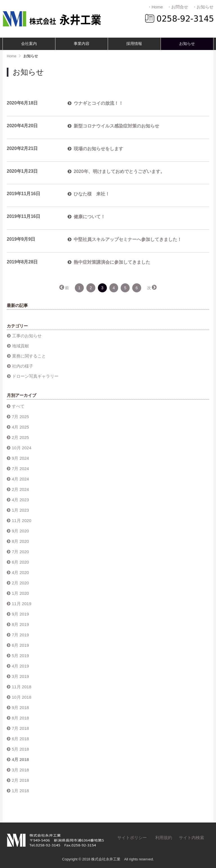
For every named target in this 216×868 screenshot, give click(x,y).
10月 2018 (22, 697)
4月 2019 (20, 666)
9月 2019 (20, 614)
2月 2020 (20, 583)
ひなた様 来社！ (92, 194)
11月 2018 (22, 687)
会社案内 (29, 44)
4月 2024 (20, 479)
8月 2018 (20, 718)
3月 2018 (20, 770)
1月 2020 (20, 593)
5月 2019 (20, 656)
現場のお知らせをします (98, 149)
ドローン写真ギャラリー (35, 376)
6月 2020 (20, 562)
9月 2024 (20, 458)
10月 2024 (22, 448)
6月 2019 (20, 645)
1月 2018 (20, 791)
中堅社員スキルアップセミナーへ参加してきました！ (128, 239)
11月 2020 (22, 520)
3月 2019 (20, 676)
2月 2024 (20, 489)
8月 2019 (20, 624)
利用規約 (164, 838)
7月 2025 (20, 417)
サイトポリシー (132, 838)
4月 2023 (20, 500)
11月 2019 (22, 604)
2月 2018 (20, 780)
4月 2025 (20, 427)
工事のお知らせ (27, 336)
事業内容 (82, 44)
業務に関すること (29, 356)
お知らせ (187, 44)
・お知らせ (203, 7)
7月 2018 (20, 728)
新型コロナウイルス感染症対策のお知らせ (116, 126)
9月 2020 (20, 531)
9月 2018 (20, 708)
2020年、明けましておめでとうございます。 (119, 171)
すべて (18, 406)
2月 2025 (20, 437)
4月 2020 (20, 572)
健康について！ (89, 217)
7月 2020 (20, 552)
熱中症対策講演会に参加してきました (112, 262)
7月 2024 (20, 469)
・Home (155, 7)
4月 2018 (20, 759)
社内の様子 (23, 366)
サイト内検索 (192, 838)
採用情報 (134, 44)
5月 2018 (20, 749)
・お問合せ (178, 7)
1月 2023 (20, 510)
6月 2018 (20, 739)
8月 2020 (20, 541)
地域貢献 (21, 346)
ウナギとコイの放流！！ (98, 103)
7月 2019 (20, 635)
